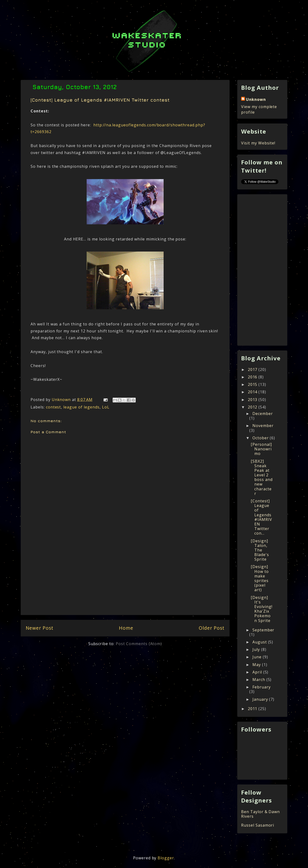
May (257, 665)
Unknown (256, 99)
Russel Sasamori (258, 825)
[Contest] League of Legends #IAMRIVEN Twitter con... (261, 517)
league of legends (81, 407)
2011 (253, 709)
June (258, 657)
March (259, 680)
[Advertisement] (125, 580)
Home (126, 628)
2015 (253, 384)
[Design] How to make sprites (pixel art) (260, 578)
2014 (253, 392)
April (258, 672)
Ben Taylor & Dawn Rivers (260, 814)
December (263, 414)
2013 (253, 400)
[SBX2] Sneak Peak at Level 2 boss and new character (262, 477)
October (261, 438)
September (263, 630)
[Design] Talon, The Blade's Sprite (260, 550)
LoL (106, 407)
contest (54, 407)
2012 (253, 407)
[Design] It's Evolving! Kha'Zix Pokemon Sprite (262, 609)
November (263, 426)
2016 (253, 377)
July (257, 649)
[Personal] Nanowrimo (261, 449)
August (260, 642)
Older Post (212, 628)
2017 (253, 369)
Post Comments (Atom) (139, 644)
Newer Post (40, 628)
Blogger (166, 858)
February (262, 687)
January (261, 699)
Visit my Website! (258, 143)
